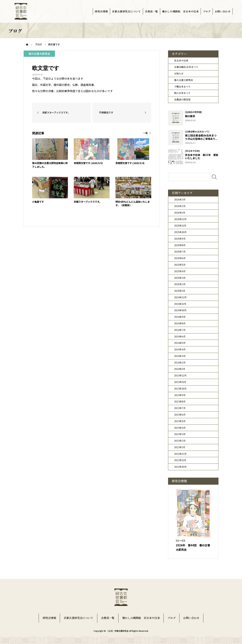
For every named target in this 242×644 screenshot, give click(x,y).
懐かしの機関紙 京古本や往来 (180, 11)
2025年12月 (180, 219)
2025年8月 (180, 245)
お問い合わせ (223, 11)
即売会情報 (101, 11)
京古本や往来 (181, 61)
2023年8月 (180, 401)
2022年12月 (180, 454)
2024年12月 (180, 297)
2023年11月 (180, 382)
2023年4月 (180, 428)
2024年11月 (180, 304)
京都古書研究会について (126, 11)
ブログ (207, 11)
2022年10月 (180, 467)
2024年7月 (180, 330)
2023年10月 (180, 389)
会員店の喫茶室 (182, 99)
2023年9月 (180, 395)
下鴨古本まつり (182, 87)
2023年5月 (180, 421)
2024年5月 (180, 343)
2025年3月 (180, 278)
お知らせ (179, 73)
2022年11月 (180, 460)
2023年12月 (180, 375)
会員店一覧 (151, 11)
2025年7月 (180, 252)
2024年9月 (180, 317)
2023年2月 (180, 441)
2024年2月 (180, 363)
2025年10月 (180, 232)
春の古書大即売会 (184, 80)
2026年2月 (180, 206)
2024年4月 (180, 349)
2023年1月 (180, 447)
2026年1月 (180, 213)
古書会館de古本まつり (186, 67)
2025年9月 (180, 239)
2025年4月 (180, 271)
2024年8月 (180, 323)
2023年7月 (180, 408)
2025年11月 (180, 226)
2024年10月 (180, 310)
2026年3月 (180, 199)
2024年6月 (180, 336)
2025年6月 (180, 258)
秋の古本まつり (182, 93)
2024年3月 (180, 356)
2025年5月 (180, 265)
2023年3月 (180, 434)
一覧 (145, 133)
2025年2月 (180, 284)
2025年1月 (180, 291)
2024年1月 (180, 369)
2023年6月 (180, 415)
